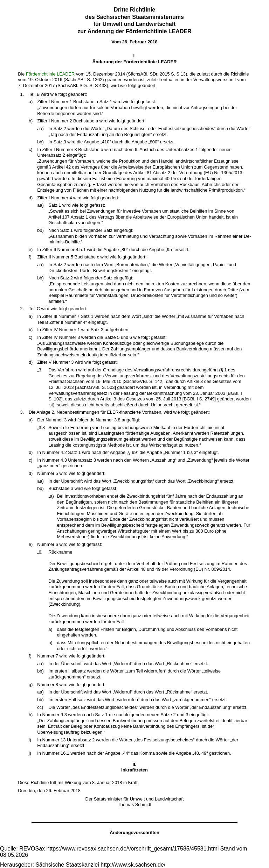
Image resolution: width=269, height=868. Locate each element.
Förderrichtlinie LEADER (50, 74)
